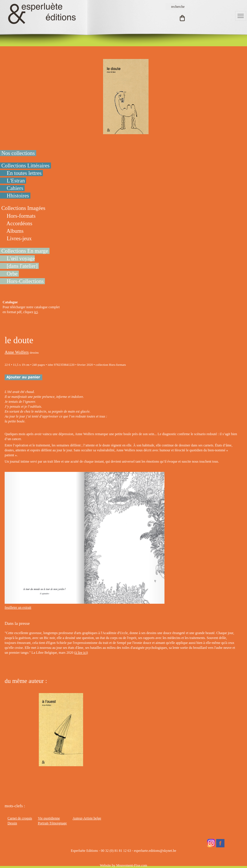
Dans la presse (17, 623)
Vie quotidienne (49, 818)
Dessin (12, 823)
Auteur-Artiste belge (87, 818)
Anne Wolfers (17, 352)
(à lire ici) (81, 653)
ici (36, 312)
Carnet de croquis (20, 818)
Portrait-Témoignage (52, 823)
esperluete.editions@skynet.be (155, 851)
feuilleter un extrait (18, 607)
